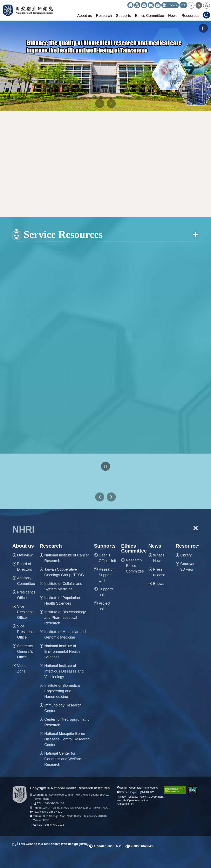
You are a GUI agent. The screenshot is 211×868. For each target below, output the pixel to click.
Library (186, 555)
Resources (190, 16)
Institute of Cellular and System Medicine (63, 586)
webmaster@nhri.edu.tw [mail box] (144, 788)
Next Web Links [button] (111, 497)
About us (85, 16)
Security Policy (137, 797)
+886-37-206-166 (54, 803)
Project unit (104, 606)
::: (126, 4)
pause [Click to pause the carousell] (105, 466)
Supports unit (106, 592)
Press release (159, 572)
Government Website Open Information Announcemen (140, 800)
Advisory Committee (26, 581)
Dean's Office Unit (107, 558)
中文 (183, 5)
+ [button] (196, 528)
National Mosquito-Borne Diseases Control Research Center (67, 739)
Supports (123, 16)
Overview (25, 555)
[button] (191, 5)
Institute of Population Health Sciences (62, 601)
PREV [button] (100, 104)
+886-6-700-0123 (54, 825)
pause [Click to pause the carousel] (203, 28)
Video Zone (22, 668)
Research (104, 16)
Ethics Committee (149, 16)
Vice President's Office (26, 612)
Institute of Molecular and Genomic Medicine (65, 635)
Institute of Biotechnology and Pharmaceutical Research (65, 618)
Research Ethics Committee (135, 566)
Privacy (121, 797)
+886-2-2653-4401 (51, 812)
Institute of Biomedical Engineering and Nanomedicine (62, 691)
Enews (159, 584)
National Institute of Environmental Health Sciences (62, 652)
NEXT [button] (111, 104)
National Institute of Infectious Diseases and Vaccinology (64, 671)
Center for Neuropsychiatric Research (67, 722)
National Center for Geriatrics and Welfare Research (63, 759)
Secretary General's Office (25, 652)
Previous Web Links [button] (100, 497)
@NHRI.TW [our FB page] (147, 792)
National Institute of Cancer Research (67, 558)
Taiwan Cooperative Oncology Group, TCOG (64, 572)
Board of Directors (25, 567)
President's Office (26, 595)
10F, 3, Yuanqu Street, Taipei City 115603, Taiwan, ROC (76, 808)
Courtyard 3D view (188, 567)
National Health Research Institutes (28, 10)
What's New (159, 558)
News (173, 16)
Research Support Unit (107, 575)
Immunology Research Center (63, 708)
